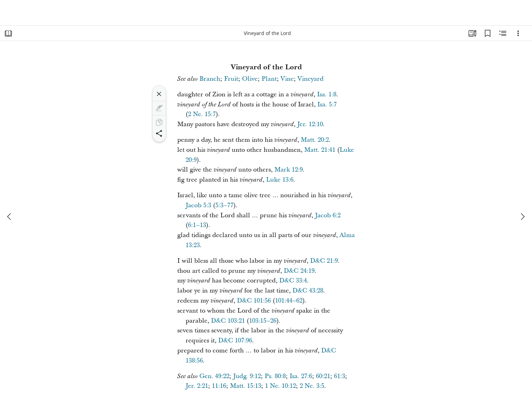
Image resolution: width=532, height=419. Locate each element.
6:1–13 (197, 225)
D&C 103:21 (228, 321)
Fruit (231, 79)
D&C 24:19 (299, 271)
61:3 (340, 376)
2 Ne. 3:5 (312, 386)
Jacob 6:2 (328, 215)
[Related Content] (503, 33)
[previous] (10, 217)
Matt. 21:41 (320, 150)
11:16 (219, 386)
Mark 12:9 (289, 170)
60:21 (323, 376)
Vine (287, 79)
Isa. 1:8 (327, 94)
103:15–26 (263, 321)
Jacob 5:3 (198, 205)
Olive (250, 79)
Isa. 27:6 (301, 376)
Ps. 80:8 (275, 376)
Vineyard (311, 79)
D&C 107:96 (235, 341)
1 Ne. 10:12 (280, 386)
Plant (269, 79)
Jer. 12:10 (310, 124)
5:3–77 (224, 205)
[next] (522, 217)
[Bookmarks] (488, 33)
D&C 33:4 (293, 281)
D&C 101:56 (254, 301)
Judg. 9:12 (247, 376)
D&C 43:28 (308, 291)
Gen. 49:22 (214, 376)
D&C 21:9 (324, 261)
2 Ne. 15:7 (202, 114)
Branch (210, 79)
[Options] (518, 33)
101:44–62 (289, 301)
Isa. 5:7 (327, 104)
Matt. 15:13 (246, 386)
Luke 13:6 (280, 180)
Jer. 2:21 (197, 386)
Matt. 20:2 (315, 140)
